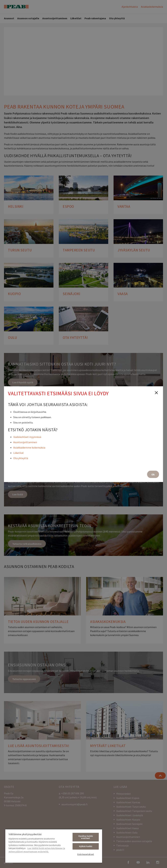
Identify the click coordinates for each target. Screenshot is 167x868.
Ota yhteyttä (21, 458)
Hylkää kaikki (86, 846)
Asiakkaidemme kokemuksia (29, 447)
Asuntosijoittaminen (25, 442)
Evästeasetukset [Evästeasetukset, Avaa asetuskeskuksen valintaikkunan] (86, 854)
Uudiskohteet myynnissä (27, 437)
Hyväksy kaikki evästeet (86, 837)
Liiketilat (19, 453)
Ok (153, 474)
